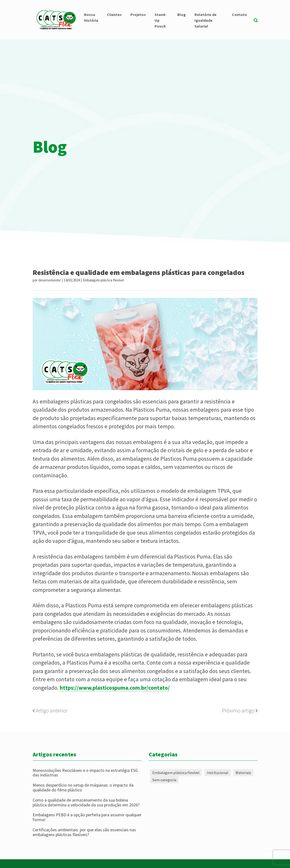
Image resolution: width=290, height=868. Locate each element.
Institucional (218, 773)
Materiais (243, 773)
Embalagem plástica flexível (103, 280)
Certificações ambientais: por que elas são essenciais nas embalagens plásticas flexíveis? (84, 832)
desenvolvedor (50, 280)
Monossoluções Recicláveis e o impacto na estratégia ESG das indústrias (85, 773)
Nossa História (91, 17)
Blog (182, 14)
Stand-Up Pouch (160, 20)
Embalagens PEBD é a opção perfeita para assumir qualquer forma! (87, 817)
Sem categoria (164, 780)
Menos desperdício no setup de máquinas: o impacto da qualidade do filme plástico (83, 788)
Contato (239, 14)
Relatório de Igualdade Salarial (205, 20)
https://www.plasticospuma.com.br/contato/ (115, 688)
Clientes (114, 14)
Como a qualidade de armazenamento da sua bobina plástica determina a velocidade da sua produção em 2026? (86, 803)
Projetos (138, 14)
